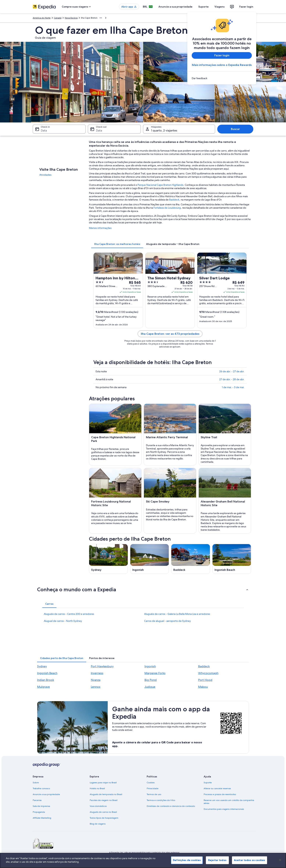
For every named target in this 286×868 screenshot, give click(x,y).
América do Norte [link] (42, 18)
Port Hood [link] (205, 680)
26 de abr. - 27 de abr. (232, 371)
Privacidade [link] (153, 788)
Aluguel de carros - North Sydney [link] (63, 621)
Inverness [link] (97, 673)
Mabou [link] (203, 687)
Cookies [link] (151, 783)
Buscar (235, 129)
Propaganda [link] (39, 812)
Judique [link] (150, 687)
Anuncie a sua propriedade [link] (46, 794)
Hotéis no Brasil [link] (97, 788)
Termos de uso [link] (154, 794)
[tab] (117, 244)
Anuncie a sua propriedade (175, 7)
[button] (143, 589)
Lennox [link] (96, 687)
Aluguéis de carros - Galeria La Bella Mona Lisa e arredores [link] (177, 614)
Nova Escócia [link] (71, 18)
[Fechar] (280, 860)
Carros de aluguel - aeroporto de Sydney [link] (167, 621)
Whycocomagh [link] (208, 673)
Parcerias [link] (37, 800)
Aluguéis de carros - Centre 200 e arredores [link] (69, 614)
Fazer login (246, 7)
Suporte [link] (208, 783)
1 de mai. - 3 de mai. (233, 387)
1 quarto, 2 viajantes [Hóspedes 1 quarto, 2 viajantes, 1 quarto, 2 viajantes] (164, 130)
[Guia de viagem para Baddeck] (191, 559)
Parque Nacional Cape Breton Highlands (160, 185)
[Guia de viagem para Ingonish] (150, 559)
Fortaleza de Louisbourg (167, 208)
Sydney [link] (42, 666)
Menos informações (100, 228)
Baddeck (174, 200)
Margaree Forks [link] (155, 673)
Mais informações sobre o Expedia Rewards (222, 65)
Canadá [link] (58, 18)
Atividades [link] (45, 175)
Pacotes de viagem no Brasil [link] (104, 800)
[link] (222, 78)
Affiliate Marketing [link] (42, 818)
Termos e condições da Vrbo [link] (161, 800)
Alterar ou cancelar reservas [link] (217, 788)
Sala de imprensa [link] (41, 806)
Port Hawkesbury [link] (102, 666)
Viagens (220, 7)
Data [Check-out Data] (99, 130)
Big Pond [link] (151, 680)
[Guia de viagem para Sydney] (108, 559)
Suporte (203, 7)
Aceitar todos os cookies (250, 860)
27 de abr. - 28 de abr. (232, 379)
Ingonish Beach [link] (47, 673)
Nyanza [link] (96, 680)
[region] (143, 860)
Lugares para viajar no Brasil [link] (103, 783)
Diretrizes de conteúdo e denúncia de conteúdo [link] (171, 806)
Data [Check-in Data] (44, 130)
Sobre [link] (36, 783)
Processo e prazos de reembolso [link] (220, 794)
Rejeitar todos (217, 860)
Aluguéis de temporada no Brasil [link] (106, 794)
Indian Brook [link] (46, 680)
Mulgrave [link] (43, 687)
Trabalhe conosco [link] (41, 788)
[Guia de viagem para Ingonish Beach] (232, 559)
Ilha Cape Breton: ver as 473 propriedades (170, 334)
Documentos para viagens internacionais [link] (224, 809)
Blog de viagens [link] (98, 824)
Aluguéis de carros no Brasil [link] (103, 812)
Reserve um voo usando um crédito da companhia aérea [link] (229, 802)
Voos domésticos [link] (98, 806)
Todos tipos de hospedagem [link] (104, 818)
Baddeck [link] (204, 666)
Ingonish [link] (150, 666)
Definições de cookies (187, 860)
